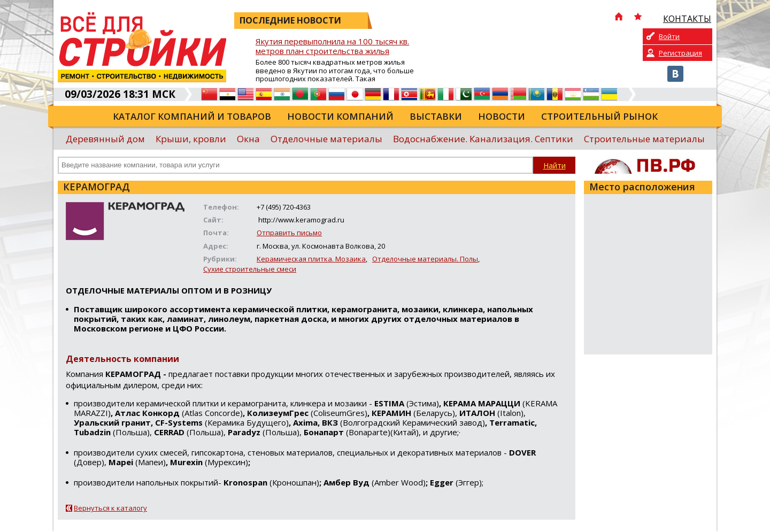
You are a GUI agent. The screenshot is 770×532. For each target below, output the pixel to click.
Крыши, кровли (191, 139)
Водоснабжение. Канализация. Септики (483, 139)
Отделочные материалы (326, 139)
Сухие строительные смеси (250, 269)
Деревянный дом (105, 139)
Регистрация (680, 53)
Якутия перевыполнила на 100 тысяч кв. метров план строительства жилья (332, 46)
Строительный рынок (599, 116)
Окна (248, 139)
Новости (502, 116)
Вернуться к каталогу (110, 508)
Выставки (436, 116)
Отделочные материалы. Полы (425, 259)
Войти (669, 36)
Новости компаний (340, 116)
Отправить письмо (289, 233)
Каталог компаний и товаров (192, 116)
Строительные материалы (644, 139)
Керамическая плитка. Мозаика (311, 259)
